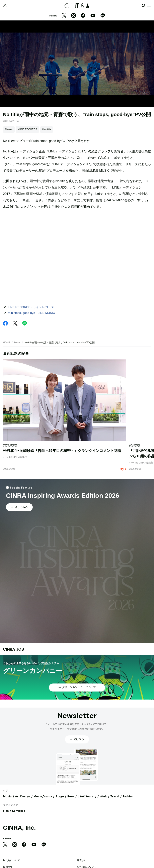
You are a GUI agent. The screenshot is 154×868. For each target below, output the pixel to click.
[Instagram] (74, 16)
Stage (60, 796)
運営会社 (82, 860)
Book (71, 796)
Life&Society (87, 796)
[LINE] (103, 16)
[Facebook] (83, 16)
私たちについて (11, 860)
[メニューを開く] (149, 6)
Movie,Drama (43, 796)
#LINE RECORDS (27, 129)
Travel (115, 796)
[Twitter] (64, 16)
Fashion (128, 796)
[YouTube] (93, 16)
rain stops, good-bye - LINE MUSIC (31, 313)
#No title (47, 129)
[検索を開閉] (143, 6)
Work (103, 796)
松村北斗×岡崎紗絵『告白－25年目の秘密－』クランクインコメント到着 (62, 451)
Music (17, 343)
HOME (7, 343)
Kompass (19, 811)
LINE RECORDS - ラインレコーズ (31, 307)
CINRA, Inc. (19, 828)
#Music (9, 129)
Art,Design (23, 796)
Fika (6, 811)
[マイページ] (5, 6)
